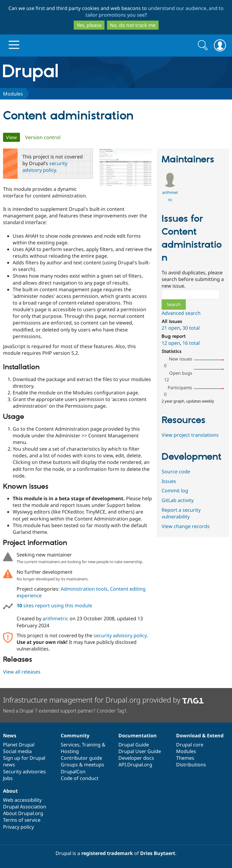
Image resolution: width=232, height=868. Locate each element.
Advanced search (181, 313)
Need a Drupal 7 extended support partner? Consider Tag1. (66, 711)
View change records (186, 526)
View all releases (22, 672)
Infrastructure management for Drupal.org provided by (103, 700)
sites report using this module (54, 605)
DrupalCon (73, 772)
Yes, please (89, 25)
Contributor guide (81, 758)
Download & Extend (200, 736)
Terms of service (22, 820)
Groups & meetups (82, 765)
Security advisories (24, 772)
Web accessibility (22, 800)
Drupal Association (25, 807)
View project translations (190, 435)
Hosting (70, 751)
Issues (169, 481)
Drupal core (190, 745)
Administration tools (84, 589)
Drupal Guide (134, 745)
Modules (13, 94)
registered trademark (107, 853)
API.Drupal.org (135, 765)
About (10, 791)
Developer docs (136, 758)
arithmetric (55, 618)
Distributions (191, 765)
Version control (43, 137)
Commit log (175, 491)
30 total (191, 328)
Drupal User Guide (140, 751)
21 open (171, 328)
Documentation (138, 736)
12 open (171, 343)
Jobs (8, 778)
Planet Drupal (19, 745)
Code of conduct (80, 778)
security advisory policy (45, 167)
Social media (17, 751)
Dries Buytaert (158, 853)
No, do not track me (133, 25)
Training (91, 745)
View (13, 137)
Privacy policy (18, 827)
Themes (185, 758)
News (10, 736)
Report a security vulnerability (181, 513)
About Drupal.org (23, 813)
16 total (191, 343)
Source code (176, 472)
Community (75, 736)
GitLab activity (178, 500)
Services (70, 745)
